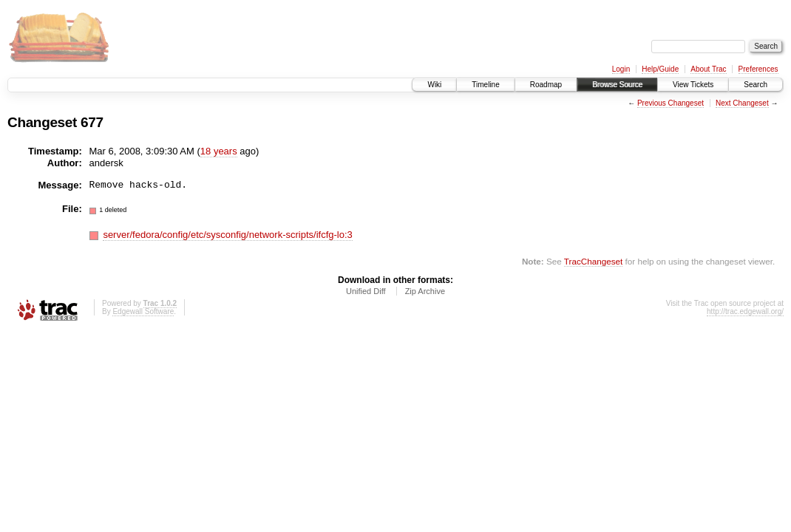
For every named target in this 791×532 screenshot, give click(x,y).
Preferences (758, 69)
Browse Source (617, 85)
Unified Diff (366, 291)
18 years (219, 151)
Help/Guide (660, 69)
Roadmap (546, 85)
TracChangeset (593, 261)
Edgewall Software (143, 311)
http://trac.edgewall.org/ (745, 311)
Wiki (434, 85)
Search (756, 85)
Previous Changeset (671, 103)
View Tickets (693, 85)
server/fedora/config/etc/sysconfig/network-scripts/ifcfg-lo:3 (227, 235)
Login (621, 69)
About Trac (708, 69)
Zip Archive (425, 291)
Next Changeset (742, 103)
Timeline (485, 85)
